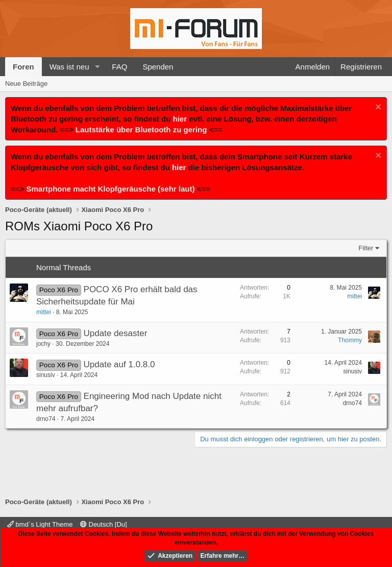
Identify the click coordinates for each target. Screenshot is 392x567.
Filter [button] (366, 248)
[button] (97, 67)
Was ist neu (69, 67)
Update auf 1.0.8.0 (119, 364)
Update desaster (116, 333)
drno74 (46, 419)
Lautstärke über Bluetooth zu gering (141, 129)
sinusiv (46, 375)
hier (180, 119)
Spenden (158, 67)
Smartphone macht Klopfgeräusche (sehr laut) (110, 189)
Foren (23, 67)
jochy (43, 344)
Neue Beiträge (26, 84)
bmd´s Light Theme (40, 524)
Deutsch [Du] (104, 524)
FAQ (119, 67)
